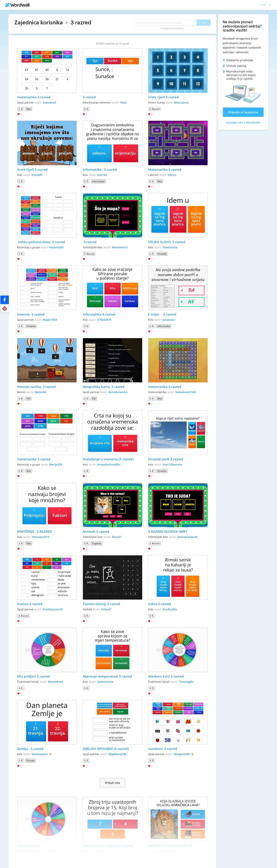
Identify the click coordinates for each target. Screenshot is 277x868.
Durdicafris (170, 609)
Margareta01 (182, 754)
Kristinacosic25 (53, 609)
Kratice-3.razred (30, 604)
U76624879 (104, 320)
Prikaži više (112, 783)
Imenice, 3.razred (31, 314)
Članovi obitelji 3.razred (101, 604)
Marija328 (56, 464)
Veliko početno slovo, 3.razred (41, 242)
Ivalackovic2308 (186, 392)
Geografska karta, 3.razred (104, 387)
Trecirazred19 (40, 537)
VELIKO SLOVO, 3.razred (167, 242)
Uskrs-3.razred (160, 604)
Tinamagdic (186, 682)
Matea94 (40, 392)
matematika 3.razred (34, 97)
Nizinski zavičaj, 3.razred (36, 387)
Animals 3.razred (96, 531)
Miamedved (55, 682)
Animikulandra (118, 392)
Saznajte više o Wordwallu (243, 122)
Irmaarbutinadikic (109, 464)
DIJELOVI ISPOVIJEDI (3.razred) (106, 749)
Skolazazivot (40, 754)
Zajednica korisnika (39, 22)
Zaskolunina (105, 682)
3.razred (89, 97)
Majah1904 (50, 320)
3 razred (81, 22)
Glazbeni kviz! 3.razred (166, 676)
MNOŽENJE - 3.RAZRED (34, 531)
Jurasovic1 (169, 320)
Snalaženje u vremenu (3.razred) (108, 459)
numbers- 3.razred (163, 749)
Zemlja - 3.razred (30, 749)
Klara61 (117, 537)
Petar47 (106, 609)
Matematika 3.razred (165, 169)
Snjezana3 (49, 102)
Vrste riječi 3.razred (163, 97)
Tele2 (123, 102)
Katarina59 (56, 247)
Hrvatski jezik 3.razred (166, 459)
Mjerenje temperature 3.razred (107, 676)
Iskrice (172, 175)
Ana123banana (172, 464)
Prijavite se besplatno (243, 112)
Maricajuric (181, 102)
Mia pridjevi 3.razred (33, 676)
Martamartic (120, 247)
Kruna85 (37, 175)
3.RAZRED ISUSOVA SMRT (168, 531)
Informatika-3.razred (99, 314)
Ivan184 (102, 175)
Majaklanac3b (117, 754)
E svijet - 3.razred (162, 314)
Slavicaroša (170, 247)
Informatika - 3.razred (100, 169)
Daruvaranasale (187, 537)
